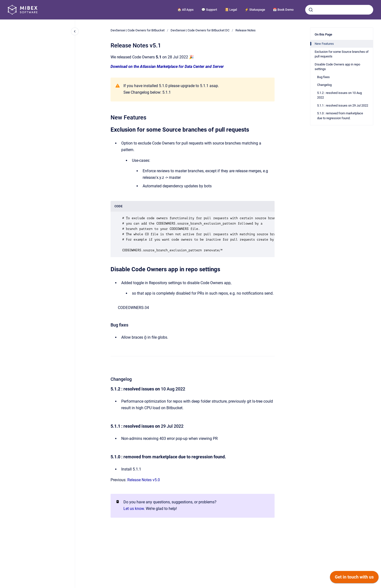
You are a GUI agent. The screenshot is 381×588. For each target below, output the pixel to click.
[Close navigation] (75, 31)
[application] (354, 578)
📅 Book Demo (283, 10)
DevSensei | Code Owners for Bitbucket (138, 30)
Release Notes (246, 30)
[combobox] (339, 10)
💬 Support (209, 10)
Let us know (134, 509)
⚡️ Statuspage (255, 10)
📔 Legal (231, 10)
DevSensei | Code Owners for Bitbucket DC (200, 30)
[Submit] (311, 10)
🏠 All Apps (186, 10)
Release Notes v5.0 (144, 480)
